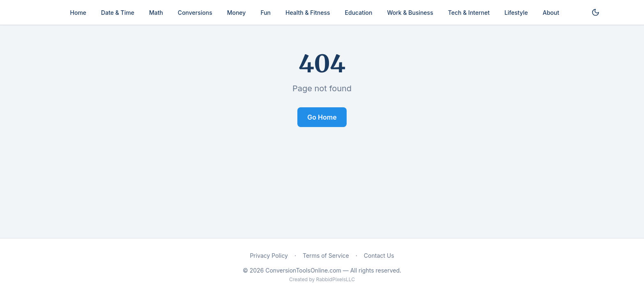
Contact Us (379, 256)
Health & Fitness (308, 13)
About (551, 13)
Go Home (322, 117)
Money (237, 13)
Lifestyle (516, 13)
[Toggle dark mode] (596, 12)
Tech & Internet (469, 13)
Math (156, 13)
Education (359, 13)
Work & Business (410, 13)
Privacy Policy (269, 256)
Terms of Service (326, 256)
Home (78, 13)
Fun (266, 13)
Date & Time (118, 13)
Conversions (195, 13)
